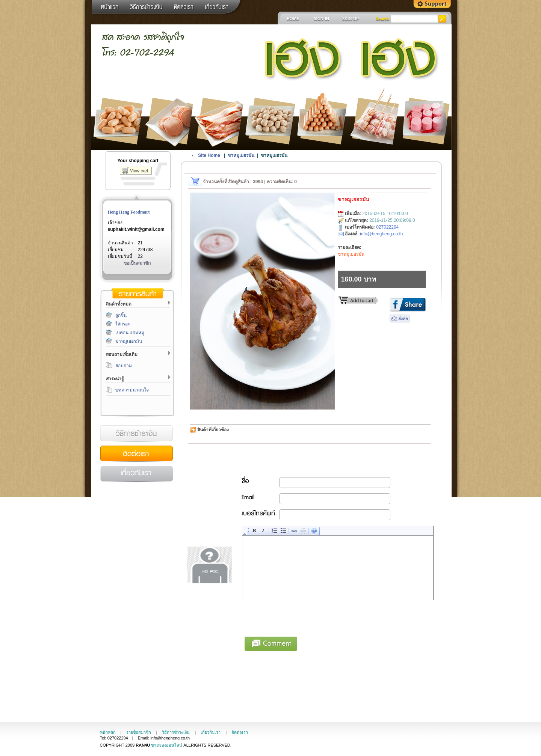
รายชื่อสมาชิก (139, 732)
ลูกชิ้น (121, 315)
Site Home (209, 155)
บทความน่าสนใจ (132, 390)
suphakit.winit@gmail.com (136, 229)
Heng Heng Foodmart (129, 212)
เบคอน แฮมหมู (130, 333)
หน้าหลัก (108, 732)
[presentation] (299, 617)
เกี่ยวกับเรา (136, 474)
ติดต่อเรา (136, 454)
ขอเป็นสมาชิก (137, 263)
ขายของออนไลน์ (167, 745)
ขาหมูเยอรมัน (129, 341)
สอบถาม (124, 366)
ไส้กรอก (123, 324)
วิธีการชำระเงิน (136, 434)
